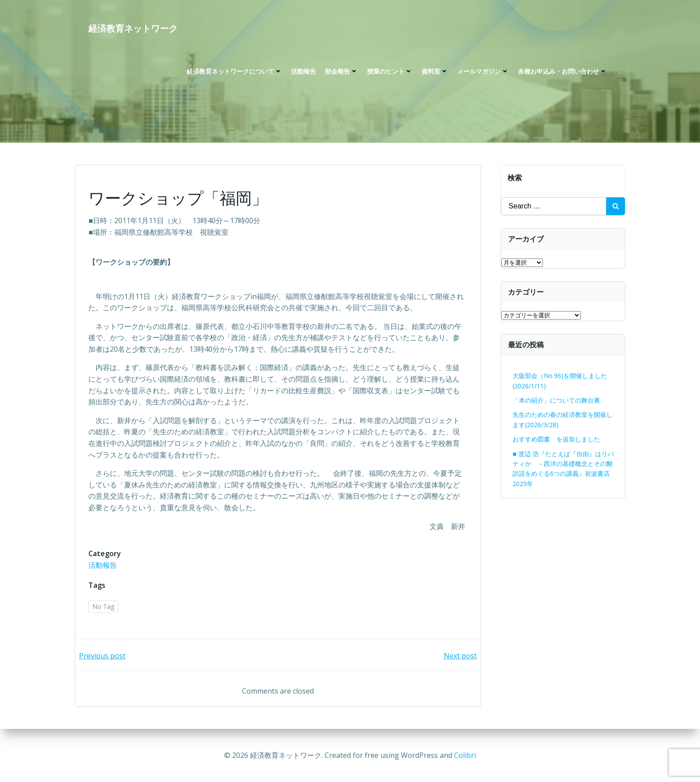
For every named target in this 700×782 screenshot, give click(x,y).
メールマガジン (483, 72)
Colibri (465, 755)
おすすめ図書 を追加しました (557, 439)
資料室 (435, 72)
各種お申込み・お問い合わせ (562, 72)
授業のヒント (390, 72)
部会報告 (342, 72)
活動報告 (304, 72)
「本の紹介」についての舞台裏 (557, 400)
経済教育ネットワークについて (234, 72)
